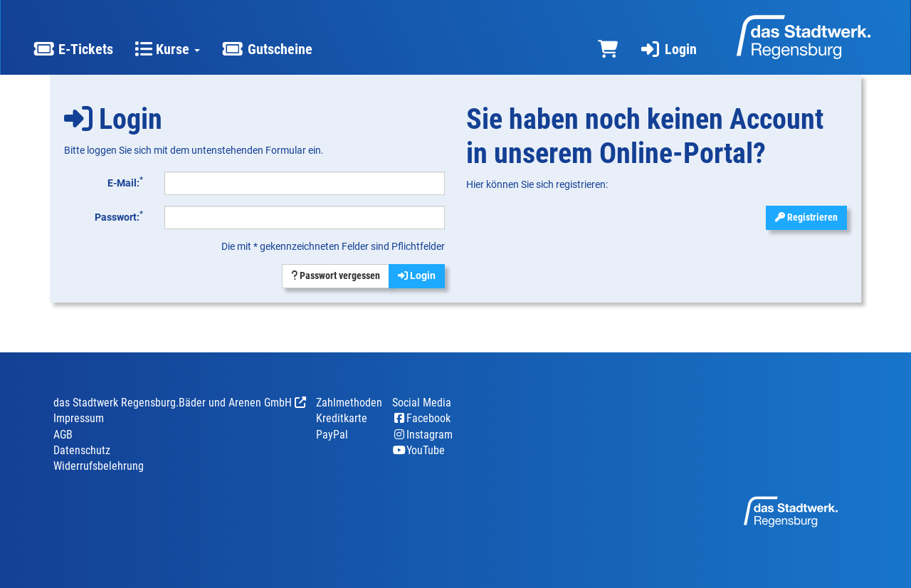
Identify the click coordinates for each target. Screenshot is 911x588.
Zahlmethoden (349, 403)
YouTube (418, 450)
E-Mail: (125, 182)
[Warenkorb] (608, 49)
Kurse (167, 49)
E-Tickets (73, 49)
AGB (63, 435)
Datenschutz (82, 450)
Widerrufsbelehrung (99, 466)
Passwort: (119, 216)
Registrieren (806, 217)
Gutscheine (267, 49)
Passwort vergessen (336, 275)
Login (668, 49)
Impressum (79, 418)
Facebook (421, 418)
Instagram (422, 435)
